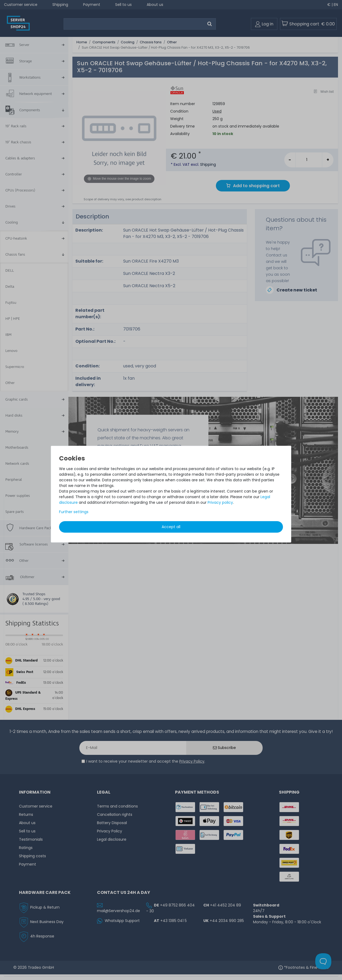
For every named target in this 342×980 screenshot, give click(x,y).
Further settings (74, 512)
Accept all (171, 527)
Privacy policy (220, 502)
